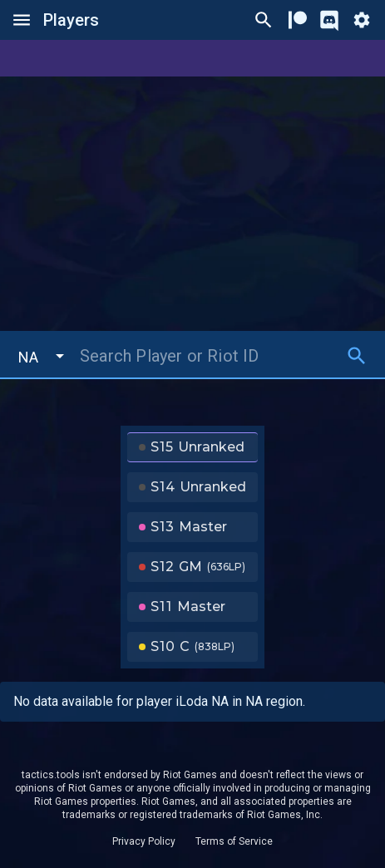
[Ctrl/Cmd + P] (264, 20)
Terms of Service (234, 841)
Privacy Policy (144, 841)
